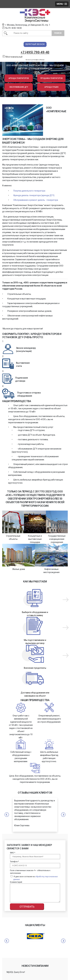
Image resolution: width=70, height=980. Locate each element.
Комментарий (16, 882)
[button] (62, 4)
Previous (7, 941)
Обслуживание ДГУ (19, 87)
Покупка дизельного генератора (29, 191)
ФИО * (13, 853)
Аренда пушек (51, 87)
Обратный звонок (35, 44)
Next (63, 941)
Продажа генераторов (51, 78)
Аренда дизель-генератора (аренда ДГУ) (34, 195)
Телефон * (14, 862)
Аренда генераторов (19, 78)
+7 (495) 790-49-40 (35, 52)
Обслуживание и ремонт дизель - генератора (36, 200)
